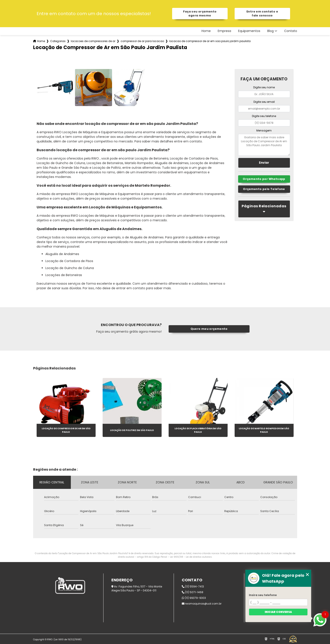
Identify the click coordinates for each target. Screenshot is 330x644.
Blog (270, 31)
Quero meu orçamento (209, 329)
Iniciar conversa (278, 612)
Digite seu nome (264, 87)
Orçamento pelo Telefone (264, 189)
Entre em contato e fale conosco (262, 13)
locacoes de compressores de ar (93, 41)
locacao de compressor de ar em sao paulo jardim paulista (210, 41)
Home (206, 31)
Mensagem (264, 130)
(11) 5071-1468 (193, 592)
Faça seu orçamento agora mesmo (200, 13)
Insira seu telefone (263, 595)
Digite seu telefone (264, 116)
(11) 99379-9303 (194, 598)
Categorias (58, 41)
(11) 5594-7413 (193, 586)
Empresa (224, 31)
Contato (291, 31)
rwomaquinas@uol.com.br (202, 604)
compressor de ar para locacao (142, 41)
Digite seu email (264, 102)
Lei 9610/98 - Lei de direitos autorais (191, 557)
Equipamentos (249, 31)
